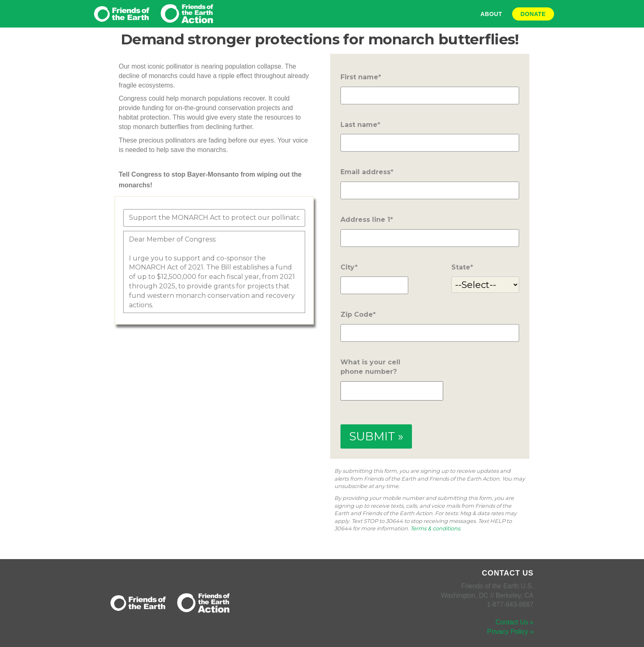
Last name (359, 125)
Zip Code (357, 314)
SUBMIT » (376, 436)
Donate (533, 14)
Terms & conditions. (436, 528)
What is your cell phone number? (370, 367)
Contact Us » (515, 622)
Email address (366, 172)
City (348, 267)
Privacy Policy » (510, 632)
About (491, 14)
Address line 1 (365, 220)
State (461, 267)
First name (359, 77)
